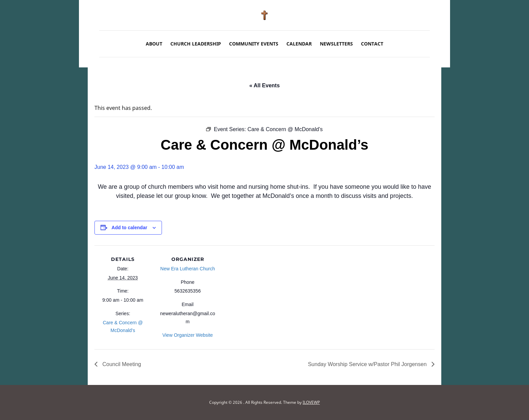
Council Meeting (121, 364)
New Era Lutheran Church (188, 269)
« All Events (264, 85)
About (154, 44)
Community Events (254, 44)
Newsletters (336, 44)
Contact (372, 44)
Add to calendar (130, 228)
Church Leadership (196, 44)
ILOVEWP (311, 402)
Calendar (299, 44)
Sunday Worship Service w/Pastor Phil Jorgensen (368, 364)
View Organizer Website (188, 335)
